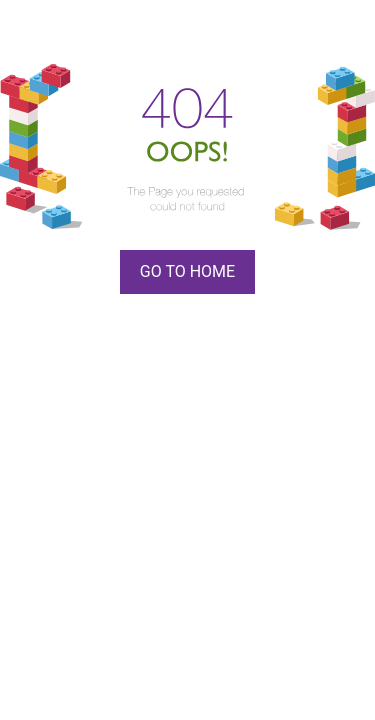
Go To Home (187, 271)
